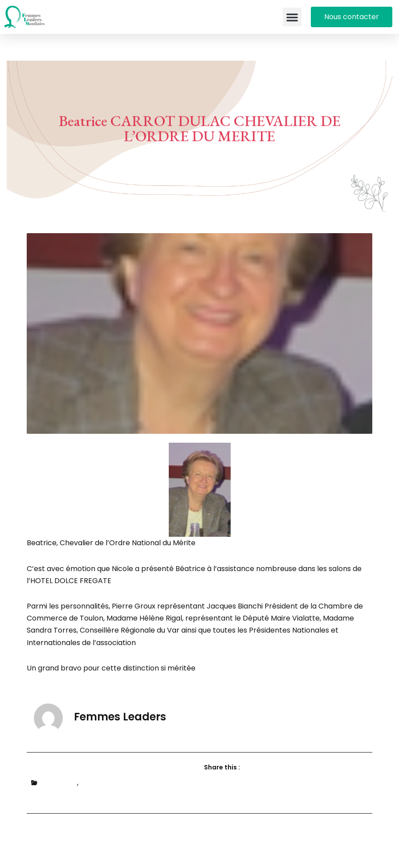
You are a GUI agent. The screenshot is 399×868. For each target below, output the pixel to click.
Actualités (59, 783)
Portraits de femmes (116, 783)
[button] (292, 17)
